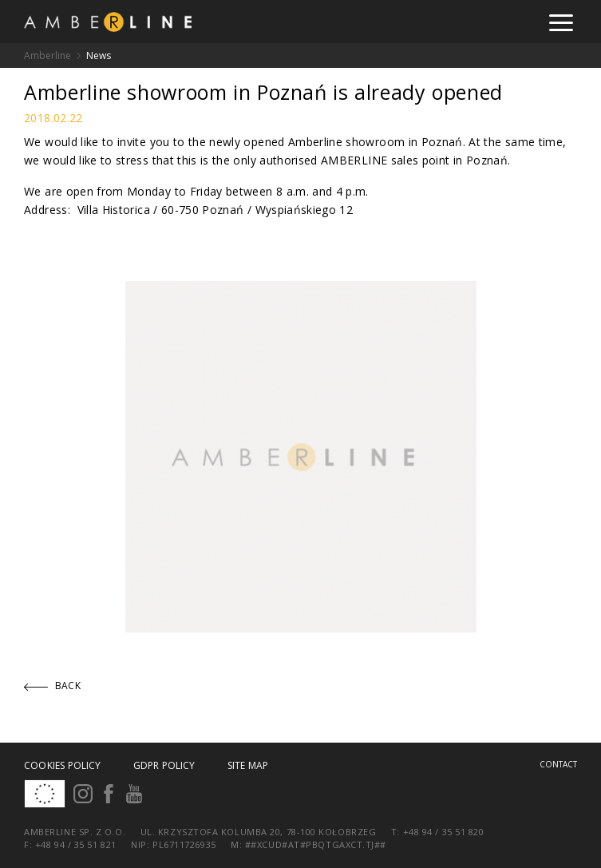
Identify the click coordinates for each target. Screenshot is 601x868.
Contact (558, 764)
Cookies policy (63, 765)
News (99, 55)
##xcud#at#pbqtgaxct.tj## (316, 844)
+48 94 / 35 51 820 (444, 832)
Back (52, 686)
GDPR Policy (164, 765)
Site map (248, 765)
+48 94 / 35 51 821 (76, 844)
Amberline (47, 55)
